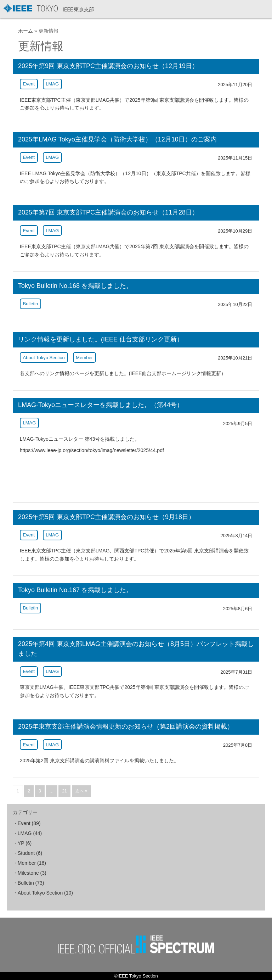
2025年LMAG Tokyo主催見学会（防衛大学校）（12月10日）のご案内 (117, 139)
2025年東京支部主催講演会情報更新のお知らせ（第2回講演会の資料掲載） (126, 726)
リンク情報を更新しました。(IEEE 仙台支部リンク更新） (101, 339)
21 (64, 791)
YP (21, 843)
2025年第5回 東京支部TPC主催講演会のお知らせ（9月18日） (106, 517)
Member (84, 358)
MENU (262, 10)
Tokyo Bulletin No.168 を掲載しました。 (75, 286)
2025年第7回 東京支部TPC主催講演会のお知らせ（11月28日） (108, 212)
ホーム (25, 31)
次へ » (81, 791)
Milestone (28, 873)
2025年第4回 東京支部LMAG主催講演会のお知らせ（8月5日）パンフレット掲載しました (136, 649)
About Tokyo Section (44, 358)
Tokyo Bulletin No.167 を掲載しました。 (75, 590)
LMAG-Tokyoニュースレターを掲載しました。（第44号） (101, 405)
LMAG (52, 84)
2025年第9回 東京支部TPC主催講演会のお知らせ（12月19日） (108, 66)
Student (26, 853)
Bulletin (31, 304)
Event (29, 84)
